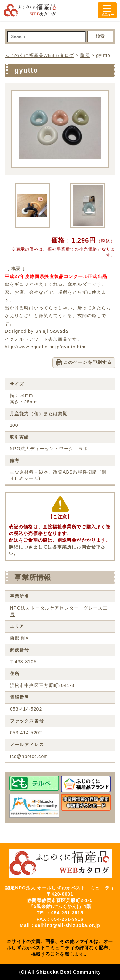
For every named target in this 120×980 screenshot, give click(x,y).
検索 (100, 36)
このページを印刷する (88, 362)
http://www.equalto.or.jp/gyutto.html (46, 347)
